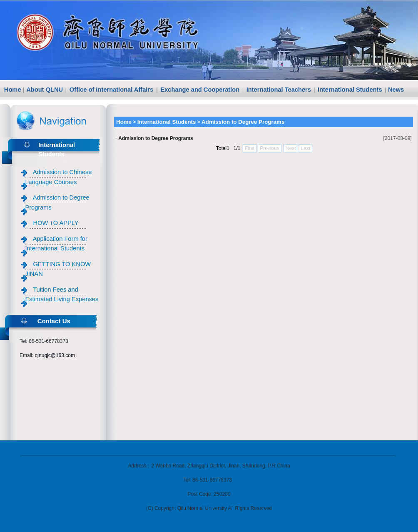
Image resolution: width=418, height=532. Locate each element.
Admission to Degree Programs (156, 138)
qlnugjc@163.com (55, 355)
